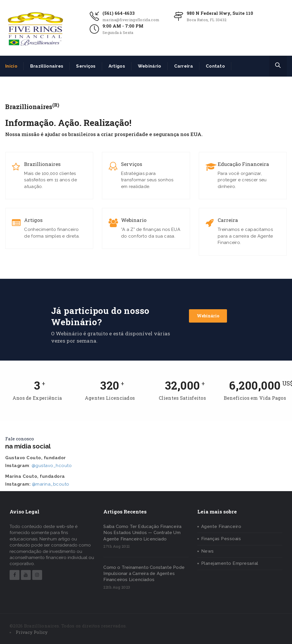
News (208, 551)
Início (11, 66)
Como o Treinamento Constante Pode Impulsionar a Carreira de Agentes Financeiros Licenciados (144, 574)
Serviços (86, 66)
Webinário (150, 66)
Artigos (117, 66)
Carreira (184, 66)
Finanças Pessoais (221, 539)
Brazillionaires (47, 66)
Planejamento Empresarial (230, 563)
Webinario (134, 220)
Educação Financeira (243, 164)
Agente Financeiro (221, 527)
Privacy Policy (32, 632)
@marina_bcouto (51, 484)
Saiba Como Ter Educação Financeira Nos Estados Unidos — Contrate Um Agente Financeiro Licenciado (142, 533)
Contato (215, 66)
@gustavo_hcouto (52, 466)
